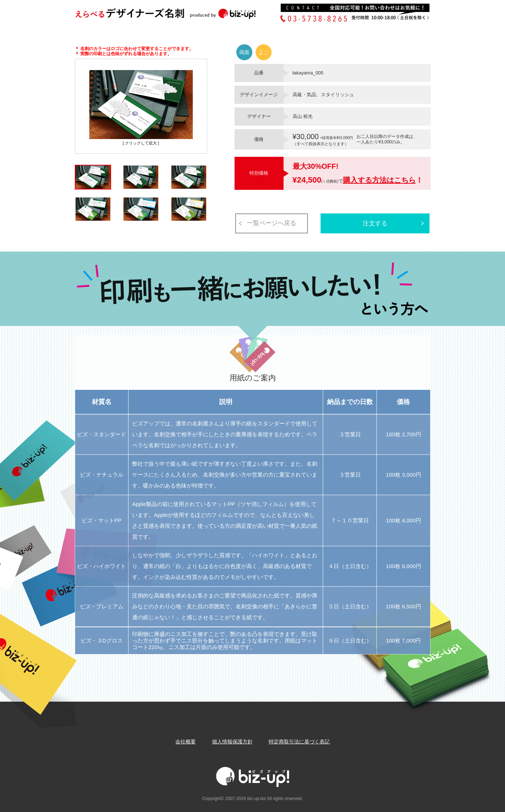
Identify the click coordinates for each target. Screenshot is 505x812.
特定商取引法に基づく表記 (299, 742)
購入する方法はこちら (379, 180)
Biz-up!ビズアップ (176, 16)
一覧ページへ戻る (272, 223)
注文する (375, 223)
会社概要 (186, 742)
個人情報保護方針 (232, 742)
